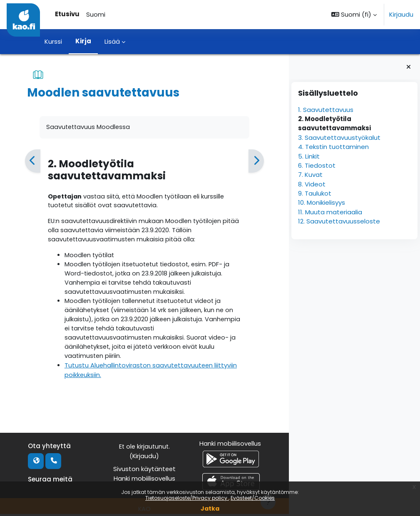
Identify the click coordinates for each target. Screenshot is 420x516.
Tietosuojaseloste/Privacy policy (187, 498)
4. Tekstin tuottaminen (333, 147)
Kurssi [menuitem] (53, 41)
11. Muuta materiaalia (330, 212)
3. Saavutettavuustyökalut (339, 138)
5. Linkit (309, 156)
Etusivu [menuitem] (67, 14)
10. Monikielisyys (322, 202)
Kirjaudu (401, 14)
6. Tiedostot (317, 165)
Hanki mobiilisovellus (144, 480)
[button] (354, 15)
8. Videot (312, 184)
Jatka (210, 509)
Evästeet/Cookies (253, 498)
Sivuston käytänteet (144, 471)
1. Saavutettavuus (326, 110)
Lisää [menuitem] (112, 41)
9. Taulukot (315, 193)
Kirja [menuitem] (83, 41)
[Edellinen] (33, 161)
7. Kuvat (310, 175)
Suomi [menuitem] (96, 14)
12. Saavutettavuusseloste (339, 221)
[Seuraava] (256, 161)
